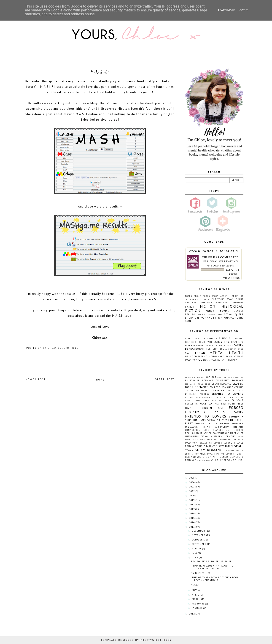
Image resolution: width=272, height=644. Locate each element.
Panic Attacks (235, 356)
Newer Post (36, 379)
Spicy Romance (225, 318)
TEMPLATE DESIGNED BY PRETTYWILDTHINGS (136, 640)
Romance (207, 318)
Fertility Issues (217, 349)
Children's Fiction (197, 299)
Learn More (226, 10)
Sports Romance (195, 454)
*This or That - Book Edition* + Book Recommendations (215, 579)
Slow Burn (225, 446)
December (198, 531)
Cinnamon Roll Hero (198, 384)
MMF (228, 430)
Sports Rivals (235, 451)
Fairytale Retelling (214, 302)
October (197, 540)
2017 (192, 509)
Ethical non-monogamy (219, 346)
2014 (192, 522)
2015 (192, 518)
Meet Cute (237, 433)
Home (101, 380)
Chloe (207, 257)
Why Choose (203, 460)
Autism (213, 339)
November (199, 535)
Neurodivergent (196, 356)
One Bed (213, 440)
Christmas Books (223, 299)
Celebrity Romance (230, 380)
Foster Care (236, 349)
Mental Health (226, 353)
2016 (192, 513)
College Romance (221, 387)
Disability (237, 342)
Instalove (191, 427)
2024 (192, 482)
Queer (203, 360)
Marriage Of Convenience (212, 433)
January (197, 608)
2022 (192, 491)
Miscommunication (197, 436)
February (198, 604)
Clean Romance (222, 384)
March (196, 599)
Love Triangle (213, 430)
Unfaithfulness (218, 457)
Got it (244, 10)
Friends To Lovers (206, 416)
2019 (192, 500)
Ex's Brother (221, 400)
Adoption (191, 339)
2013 (192, 527)
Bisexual (225, 338)
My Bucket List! (201, 573)
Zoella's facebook (140, 103)
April (195, 595)
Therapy (232, 360)
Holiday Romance (231, 424)
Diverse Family (195, 345)
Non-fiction (225, 314)
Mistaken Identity (223, 436)
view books (232, 278)
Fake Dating (209, 403)
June (195, 558)
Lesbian (199, 353)
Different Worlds (197, 394)
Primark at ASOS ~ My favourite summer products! (212, 567)
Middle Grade (206, 314)
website (117, 310)
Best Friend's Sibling (230, 377)
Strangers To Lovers (221, 454)
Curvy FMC (222, 342)
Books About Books (197, 296)
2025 (192, 478)
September (199, 544)
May (194, 590)
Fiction (208, 306)
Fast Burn (228, 404)
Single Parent (217, 360)
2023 (192, 487)
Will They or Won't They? (227, 460)
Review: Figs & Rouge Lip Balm (211, 561)
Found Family (229, 412)
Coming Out (202, 390)
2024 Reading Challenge (214, 251)
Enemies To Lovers (228, 394)
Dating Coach (236, 391)
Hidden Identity (206, 424)
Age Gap (211, 377)
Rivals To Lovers (211, 443)
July (195, 553)
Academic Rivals (195, 377)
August (197, 549)
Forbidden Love (210, 408)
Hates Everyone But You (214, 420)
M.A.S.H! (196, 585)
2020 (192, 496)
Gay (187, 353)
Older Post (165, 379)
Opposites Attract (232, 440)
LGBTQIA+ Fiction (217, 311)
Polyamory (191, 360)
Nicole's (124, 109)
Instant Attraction (216, 427)
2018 (192, 504)
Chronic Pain (204, 342)
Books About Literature (228, 296)
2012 (192, 614)
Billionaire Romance (199, 380)
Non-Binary (216, 356)
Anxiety (203, 339)
